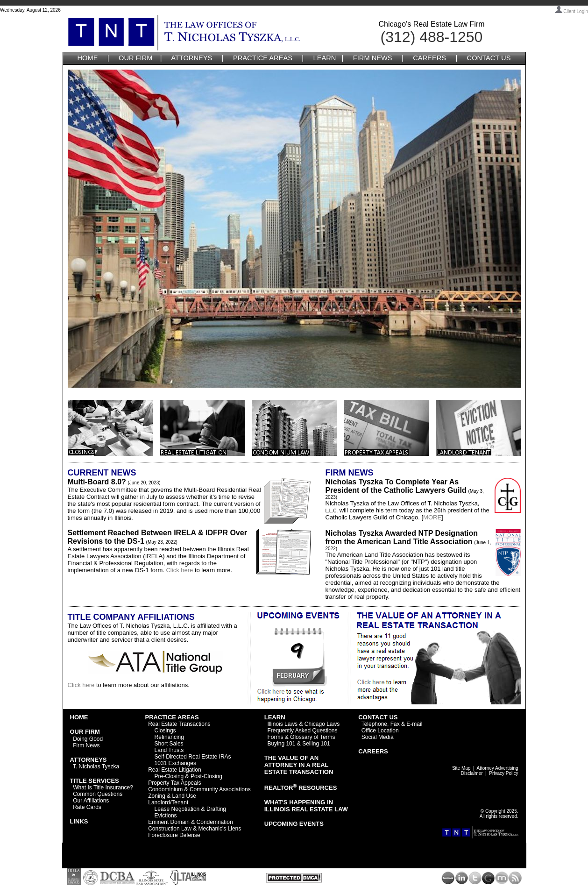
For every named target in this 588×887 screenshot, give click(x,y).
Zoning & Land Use (172, 796)
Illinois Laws (282, 724)
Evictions (166, 816)
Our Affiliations (91, 801)
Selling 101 (316, 744)
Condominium (165, 789)
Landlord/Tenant (168, 802)
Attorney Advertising (498, 768)
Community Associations (220, 789)
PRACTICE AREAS (263, 58)
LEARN (325, 58)
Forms (275, 737)
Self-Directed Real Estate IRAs (193, 757)
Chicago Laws (322, 724)
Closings (165, 731)
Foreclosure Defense (174, 835)
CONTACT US (489, 58)
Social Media (378, 737)
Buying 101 (281, 744)
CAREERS (429, 58)
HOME (88, 58)
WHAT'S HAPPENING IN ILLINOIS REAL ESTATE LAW (306, 806)
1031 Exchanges (175, 763)
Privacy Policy (503, 773)
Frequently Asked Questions (302, 731)
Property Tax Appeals (174, 783)
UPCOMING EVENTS (294, 824)
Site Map (461, 768)
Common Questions (98, 794)
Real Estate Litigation (174, 770)
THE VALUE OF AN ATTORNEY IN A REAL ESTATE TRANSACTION (299, 765)
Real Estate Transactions (179, 724)
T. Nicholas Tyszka (96, 766)
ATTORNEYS (191, 58)
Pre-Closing (169, 776)
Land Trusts (169, 750)
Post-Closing (206, 776)
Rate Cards (87, 807)
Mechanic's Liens (220, 829)
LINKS (79, 821)
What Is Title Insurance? (103, 788)
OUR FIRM (135, 58)
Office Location (380, 731)
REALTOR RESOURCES (301, 788)
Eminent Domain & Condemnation (190, 822)
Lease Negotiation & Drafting (190, 809)
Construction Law (170, 829)
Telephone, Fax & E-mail (392, 724)
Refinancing (169, 737)
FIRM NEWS (373, 58)
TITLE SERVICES (95, 781)
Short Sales (169, 744)
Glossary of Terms (312, 737)
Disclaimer (472, 773)
